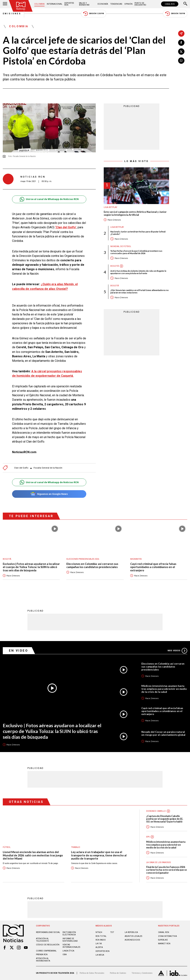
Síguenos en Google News (49, 494)
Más (177, 651)
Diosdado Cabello (156, 811)
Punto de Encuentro (140, 4)
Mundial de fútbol (121, 246)
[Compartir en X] (181, 52)
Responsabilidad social (48, 932)
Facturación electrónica (69, 933)
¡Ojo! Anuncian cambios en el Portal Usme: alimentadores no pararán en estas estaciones (140, 291)
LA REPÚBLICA (131, 932)
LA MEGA (100, 955)
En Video (19, 650)
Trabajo (76, 847)
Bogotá (115, 266)
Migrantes (136, 559)
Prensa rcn (42, 955)
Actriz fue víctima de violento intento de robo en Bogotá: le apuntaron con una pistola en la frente (138, 272)
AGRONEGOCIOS (132, 940)
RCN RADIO (101, 940)
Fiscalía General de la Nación (48, 468)
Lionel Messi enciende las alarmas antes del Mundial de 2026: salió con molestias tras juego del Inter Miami (33, 855)
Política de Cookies (118, 973)
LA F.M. (99, 944)
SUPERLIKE (163, 940)
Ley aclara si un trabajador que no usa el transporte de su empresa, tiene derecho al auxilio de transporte (99, 855)
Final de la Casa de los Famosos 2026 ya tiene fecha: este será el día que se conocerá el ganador (167, 870)
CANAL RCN (170, 4)
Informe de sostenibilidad (70, 940)
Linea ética (68, 951)
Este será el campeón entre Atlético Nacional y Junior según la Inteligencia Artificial (135, 213)
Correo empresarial (46, 951)
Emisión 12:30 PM (94, 14)
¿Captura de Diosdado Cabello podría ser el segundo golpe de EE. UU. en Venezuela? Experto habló (165, 819)
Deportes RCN (69, 4)
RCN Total (101, 936)
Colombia (39, 4)
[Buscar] (185, 4)
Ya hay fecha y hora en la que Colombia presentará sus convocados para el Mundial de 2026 (136, 252)
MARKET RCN (164, 944)
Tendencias (116, 4)
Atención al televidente (42, 940)
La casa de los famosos (158, 862)
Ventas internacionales (71, 946)
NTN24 (99, 932)
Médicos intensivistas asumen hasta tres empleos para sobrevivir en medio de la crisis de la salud (164, 689)
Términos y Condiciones (142, 973)
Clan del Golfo (21, 468)
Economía (103, 4)
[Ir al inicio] (21, 6)
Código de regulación (48, 945)
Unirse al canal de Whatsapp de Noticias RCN (49, 199)
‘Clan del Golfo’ (66, 227)
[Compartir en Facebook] (181, 43)
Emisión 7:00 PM (175, 14)
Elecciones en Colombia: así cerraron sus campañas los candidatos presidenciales (92, 566)
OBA (65, 955)
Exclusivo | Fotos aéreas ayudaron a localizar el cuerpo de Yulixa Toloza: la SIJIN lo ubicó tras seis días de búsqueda (31, 567)
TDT (112, 932)
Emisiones (12, 14)
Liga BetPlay (110, 207)
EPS (148, 837)
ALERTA (99, 947)
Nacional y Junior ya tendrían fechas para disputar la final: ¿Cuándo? (138, 233)
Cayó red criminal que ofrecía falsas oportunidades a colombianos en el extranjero (153, 567)
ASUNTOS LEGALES (133, 936)
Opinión (128, 4)
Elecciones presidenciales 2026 (83, 559)
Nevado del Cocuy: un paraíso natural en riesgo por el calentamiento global (163, 733)
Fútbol (7, 847)
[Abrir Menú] (5, 4)
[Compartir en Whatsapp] (181, 61)
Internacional (55, 4)
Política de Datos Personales (92, 973)
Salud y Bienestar (84, 4)
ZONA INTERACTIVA (167, 936)
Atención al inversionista (43, 960)
